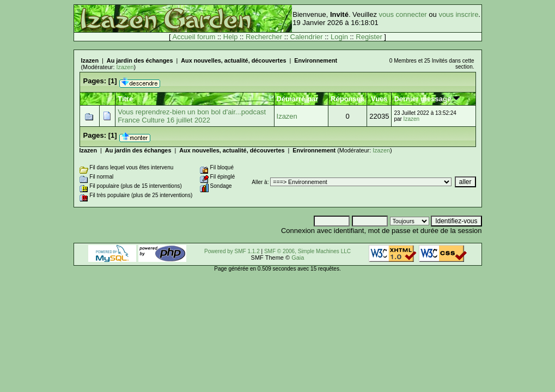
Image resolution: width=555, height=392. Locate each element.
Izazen (90, 60)
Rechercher (264, 37)
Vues (379, 99)
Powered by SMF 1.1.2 (232, 251)
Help (231, 37)
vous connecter (403, 14)
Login (339, 37)
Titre (125, 99)
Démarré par (298, 99)
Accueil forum (194, 37)
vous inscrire (458, 14)
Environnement (316, 60)
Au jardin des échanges (140, 60)
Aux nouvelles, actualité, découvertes (233, 60)
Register (369, 37)
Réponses (347, 99)
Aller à (259, 182)
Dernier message (426, 99)
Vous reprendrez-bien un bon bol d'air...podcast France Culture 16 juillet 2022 (192, 116)
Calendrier (307, 37)
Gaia (298, 258)
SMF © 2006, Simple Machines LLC (307, 251)
